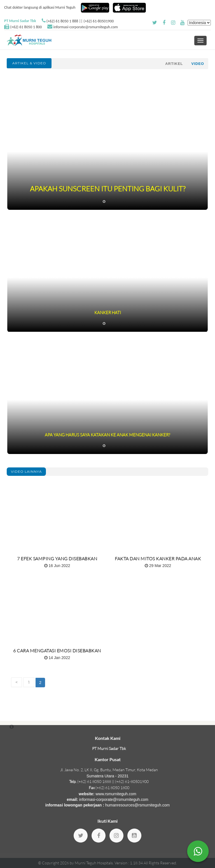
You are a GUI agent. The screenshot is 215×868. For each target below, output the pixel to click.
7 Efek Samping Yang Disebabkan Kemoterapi (57, 561)
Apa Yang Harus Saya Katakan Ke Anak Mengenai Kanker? (107, 435)
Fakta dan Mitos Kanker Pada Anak (158, 559)
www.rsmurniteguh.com (116, 794)
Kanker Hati (108, 313)
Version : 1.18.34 (129, 863)
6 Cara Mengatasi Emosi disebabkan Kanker (57, 653)
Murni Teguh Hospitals (94, 863)
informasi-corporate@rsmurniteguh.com (86, 27)
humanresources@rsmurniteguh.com (138, 805)
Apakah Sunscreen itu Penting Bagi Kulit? (108, 189)
